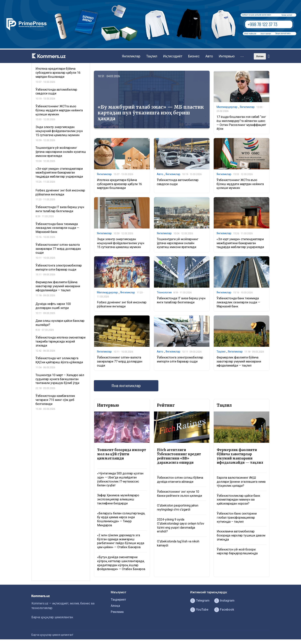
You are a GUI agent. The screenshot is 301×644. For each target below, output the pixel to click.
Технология (164, 292)
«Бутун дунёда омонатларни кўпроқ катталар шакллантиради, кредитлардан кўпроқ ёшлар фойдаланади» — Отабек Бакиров (121, 563)
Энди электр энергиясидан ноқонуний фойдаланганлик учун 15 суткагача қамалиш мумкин (121, 243)
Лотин (260, 56)
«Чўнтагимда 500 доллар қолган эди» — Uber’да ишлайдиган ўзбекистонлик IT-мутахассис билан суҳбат (120, 479)
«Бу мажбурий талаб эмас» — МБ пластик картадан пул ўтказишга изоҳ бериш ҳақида (151, 113)
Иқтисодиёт (173, 56)
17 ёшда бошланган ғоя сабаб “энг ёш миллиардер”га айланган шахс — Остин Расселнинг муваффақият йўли (241, 123)
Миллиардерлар (227, 107)
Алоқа (115, 606)
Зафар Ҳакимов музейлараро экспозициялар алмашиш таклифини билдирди (118, 499)
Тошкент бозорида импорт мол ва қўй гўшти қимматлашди (122, 454)
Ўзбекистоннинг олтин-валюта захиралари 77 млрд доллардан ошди (120, 361)
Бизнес (194, 56)
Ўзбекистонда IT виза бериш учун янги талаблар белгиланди (181, 300)
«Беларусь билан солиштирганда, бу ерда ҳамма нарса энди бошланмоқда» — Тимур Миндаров (121, 519)
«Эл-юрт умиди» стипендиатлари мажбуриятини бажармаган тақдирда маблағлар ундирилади (240, 243)
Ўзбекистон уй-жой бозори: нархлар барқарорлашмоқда (237, 551)
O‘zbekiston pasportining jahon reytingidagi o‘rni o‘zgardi (178, 507)
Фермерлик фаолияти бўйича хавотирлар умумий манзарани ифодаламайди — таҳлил (239, 361)
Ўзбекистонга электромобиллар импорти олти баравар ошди (180, 359)
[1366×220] (150, 48)
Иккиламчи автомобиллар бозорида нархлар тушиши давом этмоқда (241, 535)
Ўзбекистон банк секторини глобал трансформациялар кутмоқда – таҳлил (237, 518)
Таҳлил (152, 56)
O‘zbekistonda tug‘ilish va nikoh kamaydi (178, 543)
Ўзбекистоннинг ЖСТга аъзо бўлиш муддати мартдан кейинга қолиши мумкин (240, 184)
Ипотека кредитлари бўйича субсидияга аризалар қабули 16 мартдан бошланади (119, 184)
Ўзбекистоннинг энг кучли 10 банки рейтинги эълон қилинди (179, 494)
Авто (209, 56)
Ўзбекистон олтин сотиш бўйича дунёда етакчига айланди (180, 480)
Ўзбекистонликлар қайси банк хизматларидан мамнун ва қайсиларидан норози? (238, 500)
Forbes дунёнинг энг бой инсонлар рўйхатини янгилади (122, 304)
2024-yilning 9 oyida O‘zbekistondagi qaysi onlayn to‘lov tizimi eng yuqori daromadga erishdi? (181, 525)
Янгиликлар (131, 56)
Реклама (117, 612)
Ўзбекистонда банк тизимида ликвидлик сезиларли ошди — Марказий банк (238, 302)
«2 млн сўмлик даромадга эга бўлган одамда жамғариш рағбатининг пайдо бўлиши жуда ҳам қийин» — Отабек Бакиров (121, 541)
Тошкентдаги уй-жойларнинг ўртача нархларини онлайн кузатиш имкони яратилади (178, 243)
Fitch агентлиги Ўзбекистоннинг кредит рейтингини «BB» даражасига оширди (179, 456)
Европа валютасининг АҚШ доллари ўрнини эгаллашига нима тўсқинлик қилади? (241, 482)
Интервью (227, 56)
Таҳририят (118, 600)
